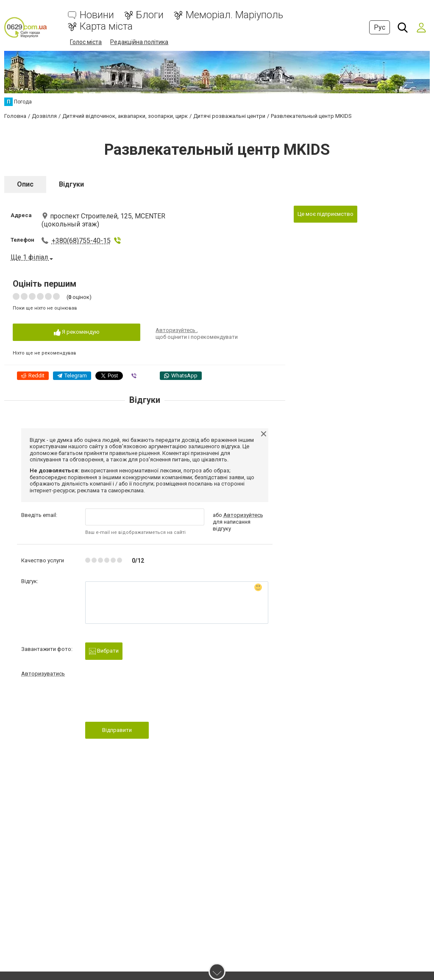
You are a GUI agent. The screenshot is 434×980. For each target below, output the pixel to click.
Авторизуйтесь (176, 330)
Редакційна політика (139, 42)
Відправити (117, 730)
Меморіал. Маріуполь (234, 15)
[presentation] (150, 702)
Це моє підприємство (325, 214)
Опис (25, 184)
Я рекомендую (77, 332)
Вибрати (104, 651)
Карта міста (106, 27)
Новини (97, 15)
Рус (380, 27)
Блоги (150, 15)
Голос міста (86, 42)
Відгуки (71, 184)
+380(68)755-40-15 (81, 241)
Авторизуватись (43, 674)
